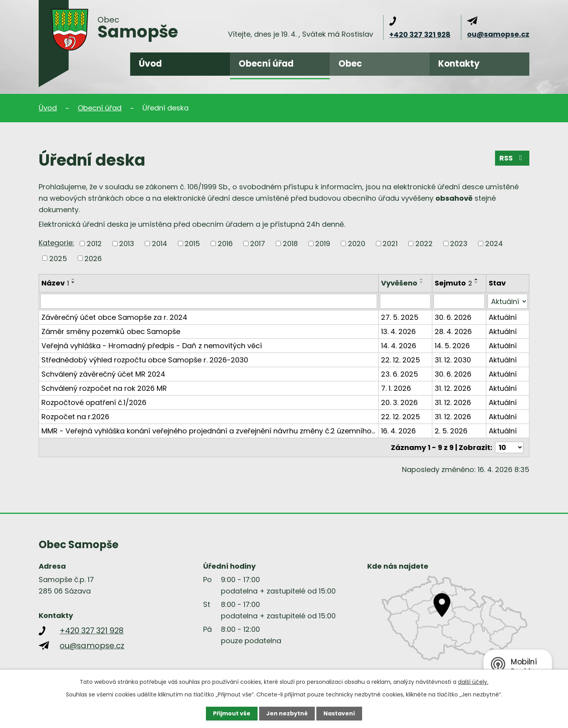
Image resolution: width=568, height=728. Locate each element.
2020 (357, 244)
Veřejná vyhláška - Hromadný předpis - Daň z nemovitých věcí (152, 346)
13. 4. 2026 (398, 331)
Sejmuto (453, 283)
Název (55, 283)
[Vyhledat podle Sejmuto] (459, 301)
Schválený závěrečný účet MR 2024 (103, 374)
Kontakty (459, 64)
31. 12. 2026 (453, 388)
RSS (512, 158)
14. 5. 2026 (452, 346)
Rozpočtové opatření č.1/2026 (94, 402)
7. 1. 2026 (396, 388)
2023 (459, 244)
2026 (93, 258)
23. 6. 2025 (400, 374)
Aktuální (503, 317)
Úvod (150, 64)
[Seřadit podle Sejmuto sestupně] (476, 282)
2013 (127, 244)
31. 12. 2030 (453, 360)
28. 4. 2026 (453, 331)
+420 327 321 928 (420, 35)
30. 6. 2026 (453, 317)
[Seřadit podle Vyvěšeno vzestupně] (422, 279)
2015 (192, 244)
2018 (290, 244)
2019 (323, 244)
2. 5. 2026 (451, 431)
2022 (424, 244)
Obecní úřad (266, 64)
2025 (58, 258)
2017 (258, 244)
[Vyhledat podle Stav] (508, 301)
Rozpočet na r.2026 (75, 417)
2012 (94, 244)
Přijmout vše (232, 713)
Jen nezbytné (287, 713)
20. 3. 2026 (399, 402)
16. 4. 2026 (398, 431)
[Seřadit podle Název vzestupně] (73, 279)
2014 (160, 244)
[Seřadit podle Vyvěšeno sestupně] (422, 282)
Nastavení (339, 713)
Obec (350, 64)
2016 (225, 244)
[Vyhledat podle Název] (209, 301)
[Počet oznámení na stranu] (509, 447)
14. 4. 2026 (399, 346)
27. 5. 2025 (400, 317)
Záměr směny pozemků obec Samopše (111, 331)
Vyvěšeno (399, 283)
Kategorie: (56, 243)
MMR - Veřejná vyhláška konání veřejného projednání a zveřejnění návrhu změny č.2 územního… (208, 431)
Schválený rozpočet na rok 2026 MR (104, 388)
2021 (390, 244)
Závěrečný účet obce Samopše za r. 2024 (114, 317)
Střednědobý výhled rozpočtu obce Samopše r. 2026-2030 (145, 360)
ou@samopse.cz (498, 34)
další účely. (473, 682)
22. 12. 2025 (401, 360)
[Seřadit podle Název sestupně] (73, 282)
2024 (494, 244)
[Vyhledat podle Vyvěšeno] (405, 301)
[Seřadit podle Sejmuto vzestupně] (476, 279)
